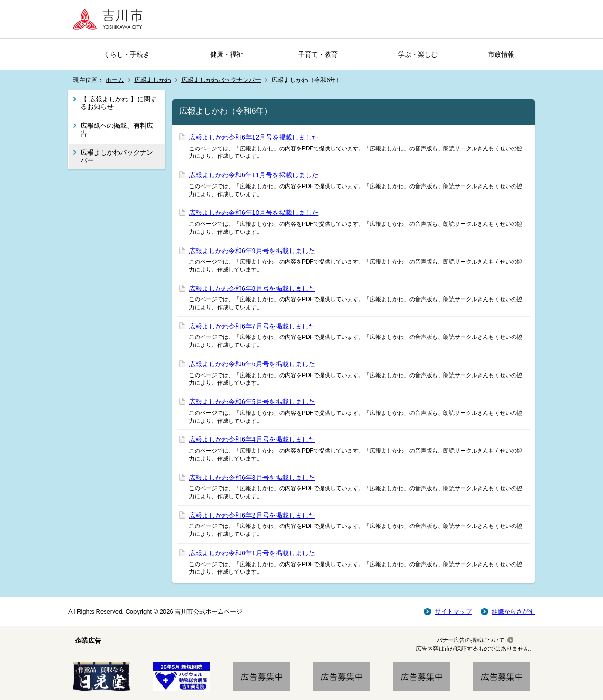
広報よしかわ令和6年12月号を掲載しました (254, 137)
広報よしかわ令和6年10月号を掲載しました (254, 213)
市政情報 (501, 54)
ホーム (115, 80)
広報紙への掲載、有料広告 (117, 129)
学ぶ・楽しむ (418, 54)
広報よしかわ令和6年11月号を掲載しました (254, 175)
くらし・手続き (127, 54)
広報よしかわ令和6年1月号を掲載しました (252, 553)
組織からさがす (513, 612)
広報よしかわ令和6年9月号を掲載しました (252, 251)
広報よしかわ (153, 80)
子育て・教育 (318, 54)
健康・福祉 (227, 54)
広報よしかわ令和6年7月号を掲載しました (252, 326)
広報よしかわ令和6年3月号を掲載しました (252, 478)
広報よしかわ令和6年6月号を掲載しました (252, 364)
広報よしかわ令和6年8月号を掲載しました (252, 288)
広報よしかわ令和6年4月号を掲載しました (252, 439)
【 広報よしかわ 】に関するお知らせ (119, 103)
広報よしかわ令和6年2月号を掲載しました (252, 515)
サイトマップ (453, 612)
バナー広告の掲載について (471, 640)
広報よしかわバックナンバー (221, 80)
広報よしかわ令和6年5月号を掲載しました (252, 402)
